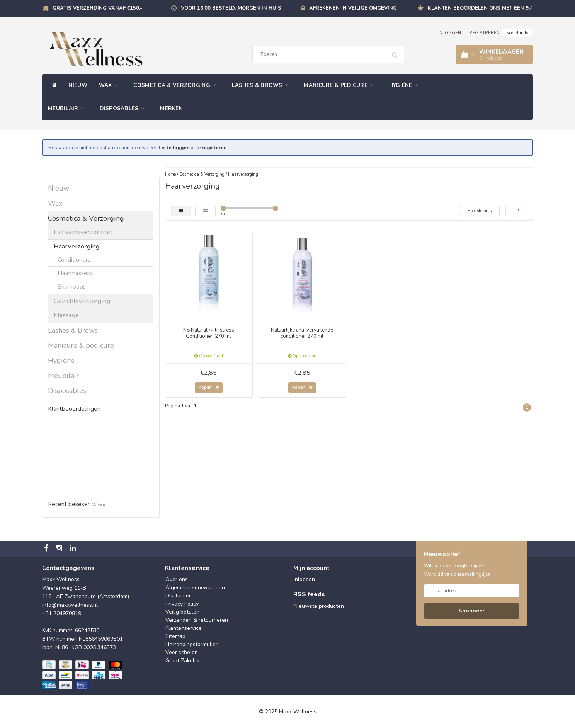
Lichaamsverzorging (83, 232)
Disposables (124, 108)
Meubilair (68, 108)
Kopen (209, 387)
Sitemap (175, 636)
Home (170, 174)
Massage (66, 315)
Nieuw (78, 85)
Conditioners (74, 259)
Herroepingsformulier (191, 644)
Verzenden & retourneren (197, 620)
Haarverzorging (77, 246)
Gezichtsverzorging (82, 301)
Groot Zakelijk (182, 661)
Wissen (99, 505)
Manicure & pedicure (340, 85)
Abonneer (471, 611)
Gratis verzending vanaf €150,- (97, 8)
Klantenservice (184, 628)
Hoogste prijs (479, 211)
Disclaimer (178, 596)
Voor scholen (182, 652)
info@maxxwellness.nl (70, 605)
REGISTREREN (484, 33)
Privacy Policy (182, 604)
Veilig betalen (182, 612)
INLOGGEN (450, 33)
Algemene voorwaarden (195, 588)
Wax (111, 85)
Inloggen (304, 579)
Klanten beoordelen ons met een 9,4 (480, 8)
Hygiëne (406, 85)
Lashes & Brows (262, 85)
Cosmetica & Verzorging (177, 85)
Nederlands (517, 33)
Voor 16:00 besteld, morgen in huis (231, 8)
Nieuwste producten (319, 606)
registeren (214, 147)
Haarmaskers (75, 273)
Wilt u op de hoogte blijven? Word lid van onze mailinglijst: (457, 570)
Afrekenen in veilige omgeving (353, 8)
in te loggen (175, 147)
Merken (171, 108)
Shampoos (72, 287)
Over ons (177, 579)
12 (516, 211)
